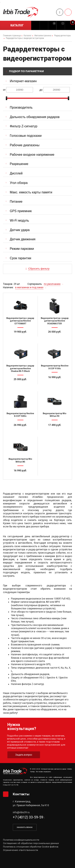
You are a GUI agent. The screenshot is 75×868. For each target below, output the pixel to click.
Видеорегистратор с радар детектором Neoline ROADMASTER (55, 321)
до (41, 90)
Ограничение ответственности (20, 850)
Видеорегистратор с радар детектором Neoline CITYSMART (20, 321)
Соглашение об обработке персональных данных (31, 843)
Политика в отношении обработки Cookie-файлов (31, 847)
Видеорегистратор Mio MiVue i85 (20, 460)
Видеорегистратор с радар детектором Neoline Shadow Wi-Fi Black (20, 368)
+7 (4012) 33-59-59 (28, 817)
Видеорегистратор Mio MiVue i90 (55, 415)
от (4, 90)
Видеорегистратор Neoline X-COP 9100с (55, 367)
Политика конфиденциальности (21, 840)
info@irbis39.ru (21, 812)
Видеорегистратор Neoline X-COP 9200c (20, 415)
